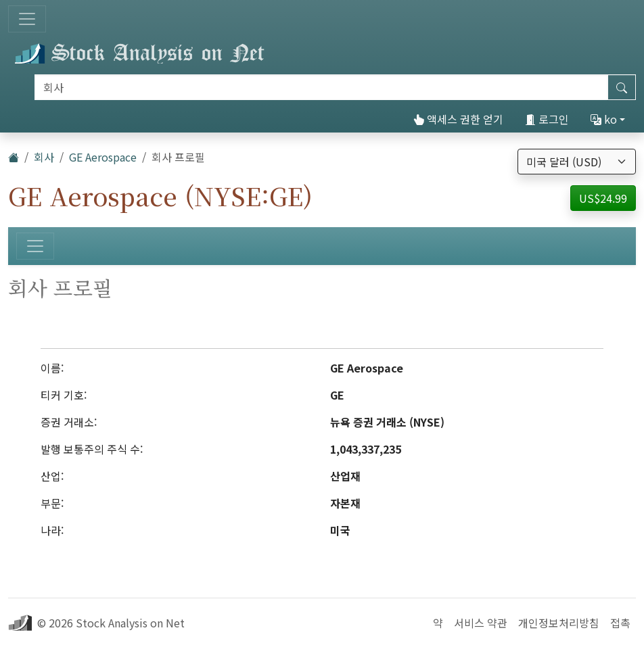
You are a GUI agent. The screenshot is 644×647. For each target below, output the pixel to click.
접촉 (620, 623)
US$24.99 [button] (603, 198)
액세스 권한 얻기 (458, 119)
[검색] (321, 87)
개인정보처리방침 (559, 623)
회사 (44, 157)
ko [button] (604, 119)
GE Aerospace (103, 157)
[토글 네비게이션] (27, 19)
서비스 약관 (481, 623)
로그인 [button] (547, 119)
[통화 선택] (577, 162)
